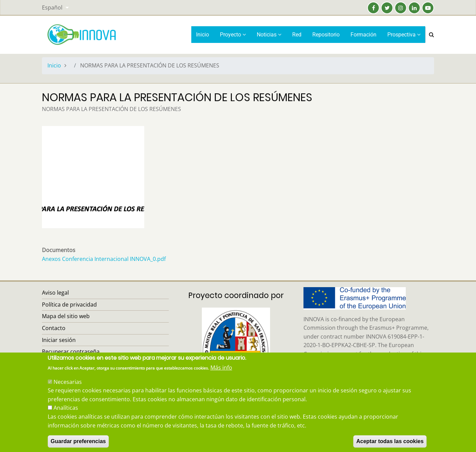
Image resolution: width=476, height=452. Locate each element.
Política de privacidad (69, 305)
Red (297, 35)
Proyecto (233, 35)
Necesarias (68, 390)
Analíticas (66, 416)
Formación (363, 35)
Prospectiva (404, 35)
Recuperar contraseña (71, 352)
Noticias (269, 35)
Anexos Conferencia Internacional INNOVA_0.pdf (104, 259)
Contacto (54, 328)
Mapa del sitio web (66, 316)
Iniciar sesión (59, 340)
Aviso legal (55, 293)
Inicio (203, 35)
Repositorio (326, 35)
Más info (221, 376)
